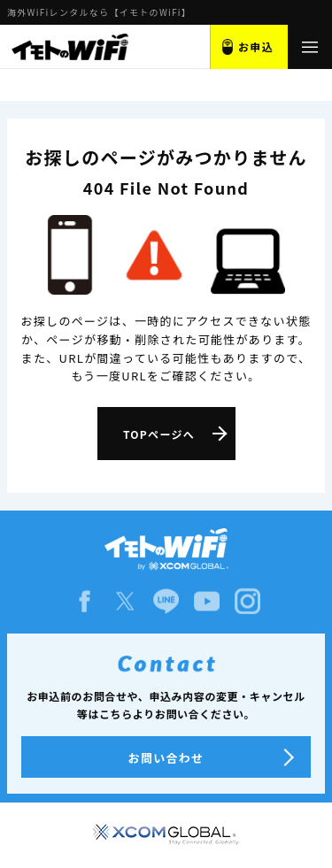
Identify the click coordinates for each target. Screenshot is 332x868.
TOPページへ (159, 434)
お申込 (256, 46)
